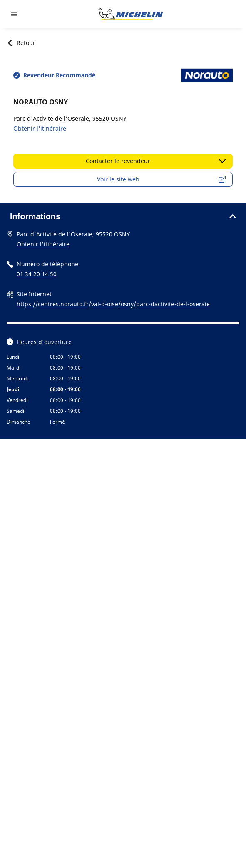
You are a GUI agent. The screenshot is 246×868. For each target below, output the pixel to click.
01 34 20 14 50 (37, 274)
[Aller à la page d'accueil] (131, 14)
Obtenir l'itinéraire (40, 128)
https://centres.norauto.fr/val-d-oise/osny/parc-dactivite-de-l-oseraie (113, 304)
